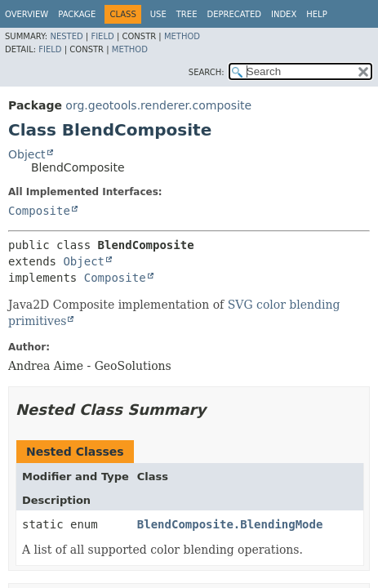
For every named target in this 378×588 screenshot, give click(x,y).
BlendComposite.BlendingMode (230, 524)
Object (27, 154)
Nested (66, 36)
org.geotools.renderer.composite (158, 105)
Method (182, 36)
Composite (39, 211)
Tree (187, 14)
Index (284, 14)
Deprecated (234, 14)
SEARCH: (207, 72)
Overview (27, 14)
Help (316, 14)
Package (77, 14)
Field (102, 36)
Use (158, 14)
